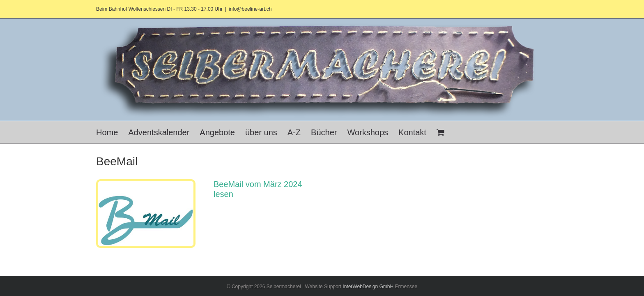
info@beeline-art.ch (250, 9)
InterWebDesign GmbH (368, 287)
